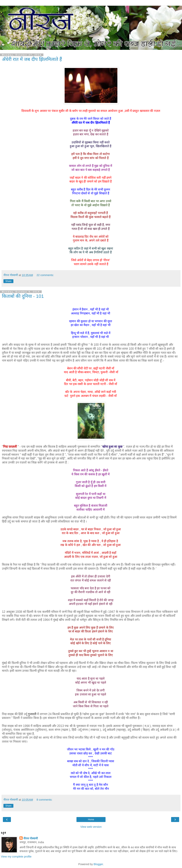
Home (91, 820)
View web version (91, 827)
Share (8, 281)
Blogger (98, 864)
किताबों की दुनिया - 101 (23, 296)
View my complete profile (16, 857)
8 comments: (44, 800)
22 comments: (45, 275)
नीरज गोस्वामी (31, 838)
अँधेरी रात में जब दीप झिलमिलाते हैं (32, 59)
